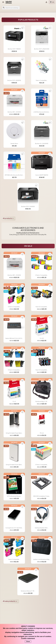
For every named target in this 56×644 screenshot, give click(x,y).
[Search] (11, 8)
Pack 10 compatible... (42, 307)
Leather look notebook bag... (42, 559)
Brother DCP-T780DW (14, 49)
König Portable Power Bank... (14, 433)
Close (28, 641)
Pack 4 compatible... (42, 80)
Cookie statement (28, 638)
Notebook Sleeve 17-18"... (28, 591)
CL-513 (42, 338)
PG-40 (42, 433)
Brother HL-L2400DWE (42, 144)
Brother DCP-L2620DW (14, 80)
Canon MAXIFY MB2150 (42, 175)
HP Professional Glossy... (14, 496)
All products (8, 218)
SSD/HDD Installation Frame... (42, 496)
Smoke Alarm (14, 144)
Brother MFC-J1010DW (14, 112)
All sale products (10, 601)
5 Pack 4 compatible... (42, 275)
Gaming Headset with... (42, 528)
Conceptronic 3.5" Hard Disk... (14, 528)
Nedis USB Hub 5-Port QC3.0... (14, 338)
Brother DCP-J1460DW (28, 206)
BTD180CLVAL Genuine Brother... (14, 175)
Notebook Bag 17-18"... (42, 401)
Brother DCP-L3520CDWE (42, 49)
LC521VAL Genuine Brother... (42, 112)
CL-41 (14, 401)
